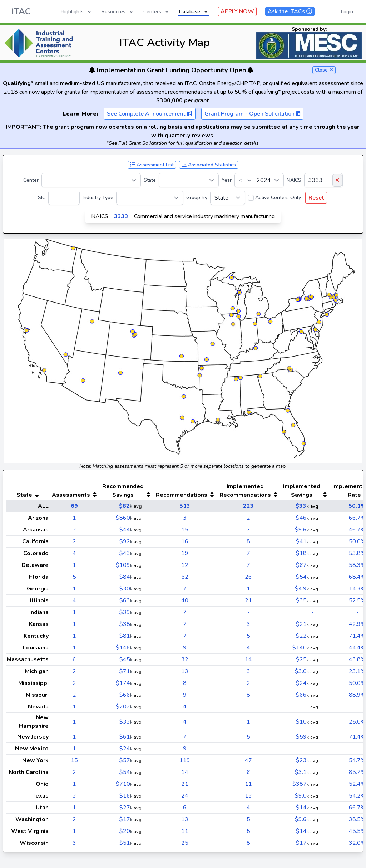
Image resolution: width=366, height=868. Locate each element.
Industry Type (98, 198)
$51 (126, 843)
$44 (126, 530)
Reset (316, 198)
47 (248, 760)
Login (347, 12)
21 (248, 600)
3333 (121, 216)
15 (185, 530)
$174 (124, 683)
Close (324, 70)
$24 (302, 683)
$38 (126, 624)
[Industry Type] (150, 198)
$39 (126, 612)
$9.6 (302, 530)
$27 (126, 808)
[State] (189, 180)
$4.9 (302, 589)
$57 (126, 760)
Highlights (76, 12)
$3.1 (302, 772)
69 (74, 506)
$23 (302, 760)
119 (185, 760)
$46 (302, 518)
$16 (126, 796)
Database (194, 12)
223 (248, 506)
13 (185, 671)
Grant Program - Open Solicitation (252, 114)
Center (31, 180)
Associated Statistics (209, 165)
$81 (126, 636)
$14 (302, 808)
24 (185, 796)
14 (248, 659)
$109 (124, 565)
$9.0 (302, 796)
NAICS (294, 180)
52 (185, 577)
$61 (126, 737)
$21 (302, 624)
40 (185, 600)
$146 (124, 648)
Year (227, 180)
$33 (302, 506)
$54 (302, 577)
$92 (126, 541)
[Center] (91, 180)
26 (248, 577)
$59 (302, 737)
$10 (302, 722)
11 (248, 784)
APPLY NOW (237, 11)
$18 (302, 553)
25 (185, 843)
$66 (126, 695)
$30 (126, 589)
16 (185, 541)
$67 (302, 565)
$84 (126, 577)
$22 (302, 636)
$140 (301, 648)
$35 (302, 600)
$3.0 (302, 671)
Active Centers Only (278, 198)
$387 (301, 784)
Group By (197, 198)
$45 (126, 659)
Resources (118, 12)
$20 (126, 831)
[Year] (259, 180)
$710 (124, 784)
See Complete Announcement (150, 114)
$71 (126, 671)
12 (185, 565)
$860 (124, 518)
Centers (157, 12)
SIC (42, 198)
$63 (126, 600)
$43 (126, 553)
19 (185, 553)
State (150, 180)
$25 (302, 659)
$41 (302, 541)
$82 (126, 506)
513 (185, 506)
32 (185, 659)
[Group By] (228, 198)
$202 (124, 707)
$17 (126, 819)
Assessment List (152, 165)
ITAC (21, 11)
